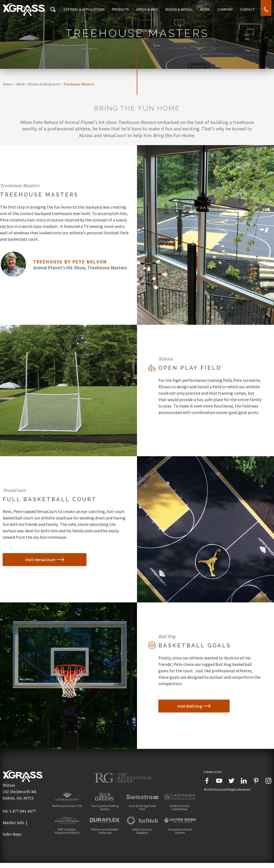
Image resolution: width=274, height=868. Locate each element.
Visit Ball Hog (181, 706)
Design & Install (182, 9)
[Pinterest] (256, 781)
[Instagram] (268, 781)
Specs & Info (151, 9)
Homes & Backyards (44, 84)
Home (7, 84)
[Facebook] (207, 781)
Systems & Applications (89, 9)
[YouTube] (219, 781)
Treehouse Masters (79, 84)
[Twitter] (231, 781)
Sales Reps (12, 837)
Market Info (13, 823)
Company (226, 9)
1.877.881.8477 (23, 811)
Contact (248, 9)
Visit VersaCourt (29, 560)
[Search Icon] (59, 9)
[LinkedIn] (244, 781)
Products (125, 9)
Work (207, 9)
